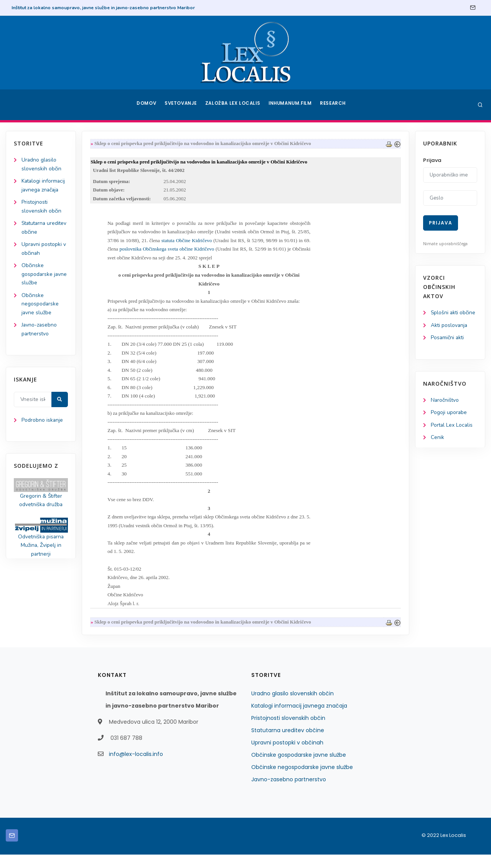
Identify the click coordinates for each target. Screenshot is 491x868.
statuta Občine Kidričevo (188, 243)
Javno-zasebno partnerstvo (289, 793)
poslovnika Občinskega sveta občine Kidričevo (169, 252)
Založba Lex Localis (234, 105)
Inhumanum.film (291, 105)
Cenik (437, 439)
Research (334, 105)
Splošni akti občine (454, 313)
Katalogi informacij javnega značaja (299, 719)
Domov (146, 105)
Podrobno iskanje (42, 425)
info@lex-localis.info (136, 767)
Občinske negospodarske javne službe (40, 308)
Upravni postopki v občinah (287, 756)
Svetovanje (182, 105)
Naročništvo (445, 401)
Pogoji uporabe (449, 414)
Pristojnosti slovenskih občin (288, 731)
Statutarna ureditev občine (288, 744)
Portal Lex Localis (452, 427)
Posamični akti (448, 338)
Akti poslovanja (450, 326)
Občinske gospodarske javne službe (44, 277)
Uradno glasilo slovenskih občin (292, 707)
